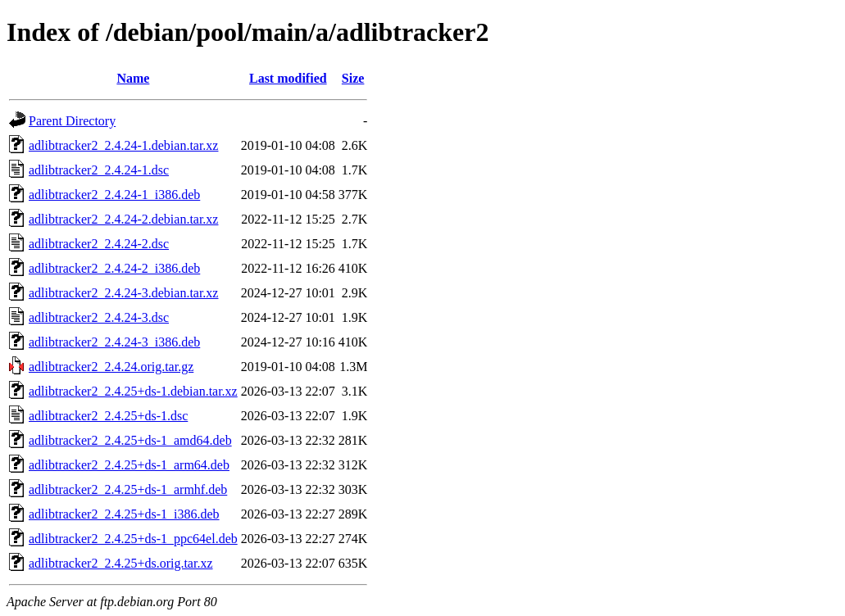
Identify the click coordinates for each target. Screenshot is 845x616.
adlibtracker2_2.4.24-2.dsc (99, 244)
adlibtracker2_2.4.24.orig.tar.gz (111, 367)
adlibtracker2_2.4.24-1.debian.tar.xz (123, 145)
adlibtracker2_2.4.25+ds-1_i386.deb (124, 514)
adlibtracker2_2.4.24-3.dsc (99, 317)
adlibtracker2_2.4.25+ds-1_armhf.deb (128, 489)
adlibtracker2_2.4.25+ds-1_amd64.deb (130, 440)
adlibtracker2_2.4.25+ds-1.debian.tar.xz (133, 391)
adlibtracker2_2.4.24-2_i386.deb (114, 268)
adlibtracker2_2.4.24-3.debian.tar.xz (123, 293)
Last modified (288, 78)
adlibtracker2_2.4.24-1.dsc (99, 170)
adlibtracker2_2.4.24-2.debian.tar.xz (123, 219)
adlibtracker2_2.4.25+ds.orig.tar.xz (121, 563)
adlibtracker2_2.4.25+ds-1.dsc (108, 416)
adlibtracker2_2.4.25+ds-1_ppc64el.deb (133, 539)
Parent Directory (72, 121)
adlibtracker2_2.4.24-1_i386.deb (114, 195)
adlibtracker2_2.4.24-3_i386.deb (114, 342)
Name (133, 78)
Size (353, 78)
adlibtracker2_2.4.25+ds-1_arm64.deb (129, 465)
